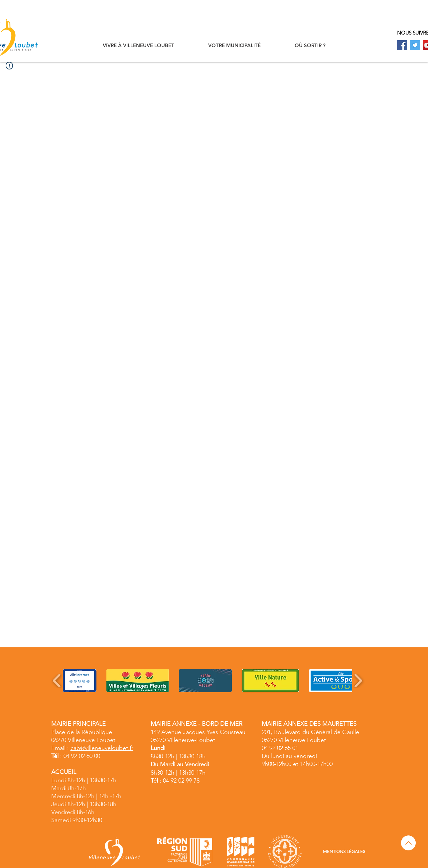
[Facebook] (402, 45)
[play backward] (57, 681)
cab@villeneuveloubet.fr (102, 748)
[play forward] (358, 681)
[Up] (408, 843)
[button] (139, 45)
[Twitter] (415, 45)
